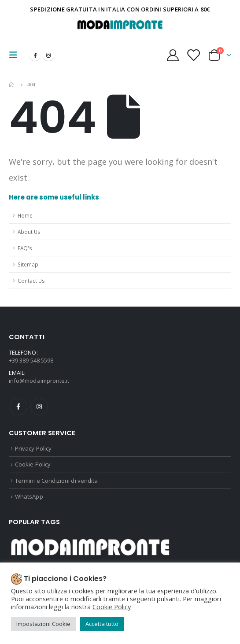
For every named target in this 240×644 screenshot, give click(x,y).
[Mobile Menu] (16, 55)
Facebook (18, 407)
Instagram (39, 407)
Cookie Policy (33, 464)
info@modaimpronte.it (39, 381)
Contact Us (31, 281)
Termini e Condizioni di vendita (56, 481)
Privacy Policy (33, 448)
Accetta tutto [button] (102, 624)
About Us (29, 232)
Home (25, 215)
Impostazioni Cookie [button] (43, 624)
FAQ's (25, 248)
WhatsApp (29, 496)
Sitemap (28, 264)
